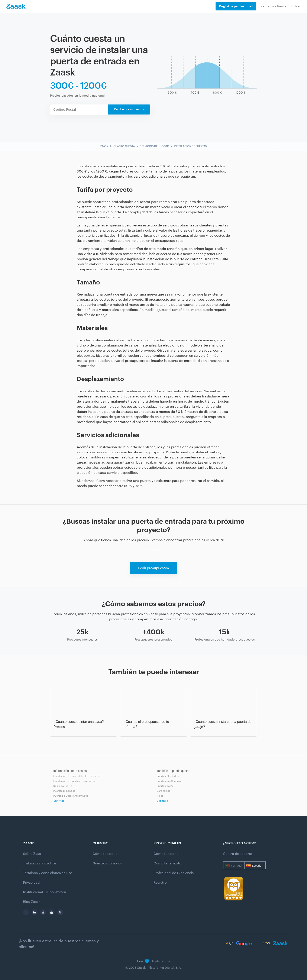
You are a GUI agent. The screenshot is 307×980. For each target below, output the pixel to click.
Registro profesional (236, 6)
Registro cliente (274, 6)
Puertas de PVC (166, 786)
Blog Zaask (32, 902)
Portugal (236, 866)
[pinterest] (60, 912)
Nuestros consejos (107, 863)
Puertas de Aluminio (169, 781)
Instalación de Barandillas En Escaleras (77, 776)
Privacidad (31, 883)
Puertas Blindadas (64, 791)
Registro (160, 883)
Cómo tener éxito (167, 863)
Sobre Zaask (33, 854)
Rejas (160, 796)
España (257, 866)
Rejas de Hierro (63, 786)
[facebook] (26, 912)
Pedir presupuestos (153, 568)
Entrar (296, 6)
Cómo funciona (105, 854)
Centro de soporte (237, 854)
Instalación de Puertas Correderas (74, 781)
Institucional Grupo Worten (45, 892)
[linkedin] (35, 912)
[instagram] (43, 912)
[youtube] (52, 912)
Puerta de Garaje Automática (71, 796)
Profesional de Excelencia (174, 873)
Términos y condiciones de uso (48, 873)
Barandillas (164, 791)
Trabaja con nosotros (40, 863)
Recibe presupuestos (129, 109)
